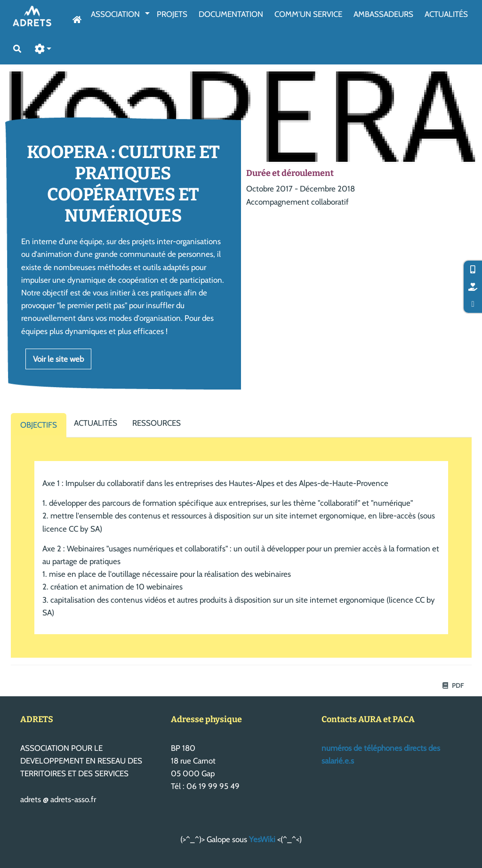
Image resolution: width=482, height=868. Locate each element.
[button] (43, 49)
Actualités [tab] (96, 423)
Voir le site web (58, 359)
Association (115, 14)
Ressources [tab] (157, 423)
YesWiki (262, 839)
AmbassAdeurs (383, 14)
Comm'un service (308, 14)
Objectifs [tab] (39, 425)
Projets (172, 14)
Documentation (231, 14)
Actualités (446, 14)
